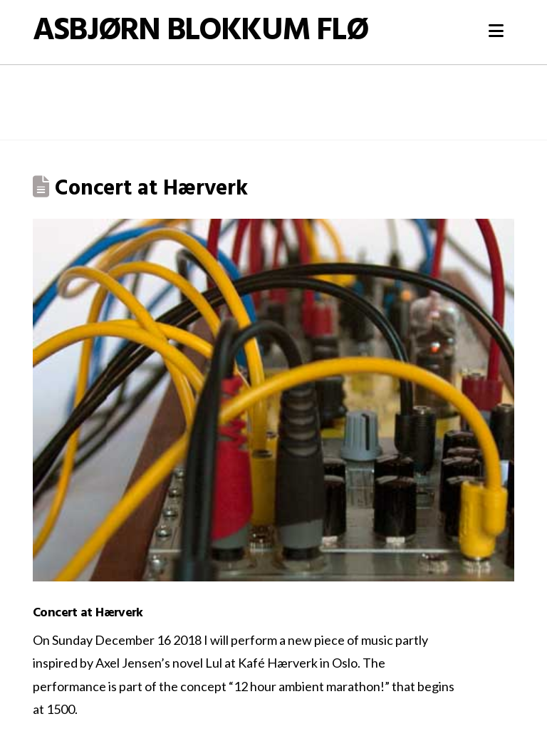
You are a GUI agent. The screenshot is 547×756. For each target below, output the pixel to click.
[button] (496, 31)
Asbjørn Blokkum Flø (200, 32)
